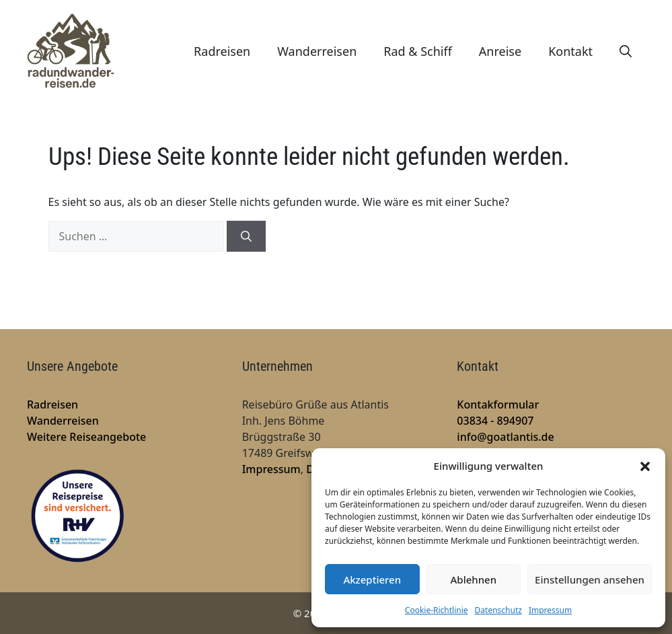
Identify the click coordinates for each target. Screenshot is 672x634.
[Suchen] (246, 236)
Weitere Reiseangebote (86, 437)
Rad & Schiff (418, 51)
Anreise (500, 51)
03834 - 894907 (495, 421)
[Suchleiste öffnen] (626, 51)
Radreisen (222, 51)
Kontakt (570, 51)
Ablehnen (474, 579)
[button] (645, 466)
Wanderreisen (317, 51)
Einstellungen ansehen (590, 579)
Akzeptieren (372, 579)
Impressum (550, 610)
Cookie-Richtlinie (437, 610)
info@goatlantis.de (505, 437)
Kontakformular (498, 404)
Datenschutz (498, 610)
